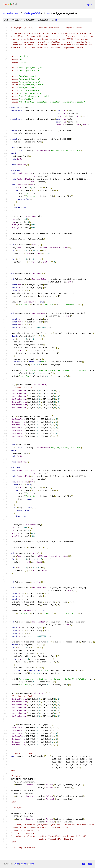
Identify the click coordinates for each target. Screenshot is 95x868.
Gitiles (16, 864)
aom (18, 13)
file (58, 20)
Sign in (89, 4)
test (48, 13)
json (90, 864)
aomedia (8, 13)
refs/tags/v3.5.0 (31, 13)
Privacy (24, 864)
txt (84, 864)
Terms (31, 864)
